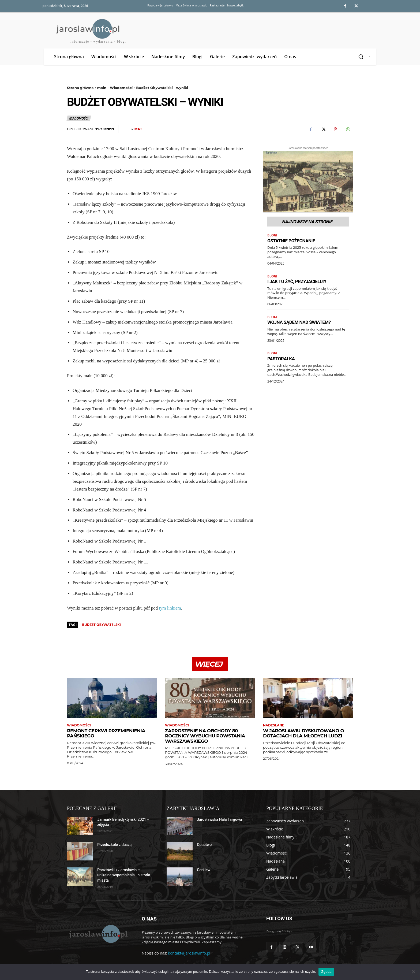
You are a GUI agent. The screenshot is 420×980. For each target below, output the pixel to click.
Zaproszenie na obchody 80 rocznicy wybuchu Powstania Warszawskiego (205, 736)
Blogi (272, 235)
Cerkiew (204, 870)
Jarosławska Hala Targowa (219, 819)
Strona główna (80, 88)
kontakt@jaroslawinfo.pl (189, 953)
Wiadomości (121, 88)
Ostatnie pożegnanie (291, 241)
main (102, 88)
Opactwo (204, 845)
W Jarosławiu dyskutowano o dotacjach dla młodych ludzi (303, 733)
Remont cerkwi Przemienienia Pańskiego (106, 733)
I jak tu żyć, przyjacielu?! (297, 281)
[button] (361, 57)
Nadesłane (274, 725)
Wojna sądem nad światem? (299, 322)
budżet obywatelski (101, 625)
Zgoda (326, 972)
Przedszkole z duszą (114, 845)
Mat (138, 129)
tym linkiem (170, 608)
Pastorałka (281, 359)
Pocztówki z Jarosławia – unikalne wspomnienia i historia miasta (124, 875)
